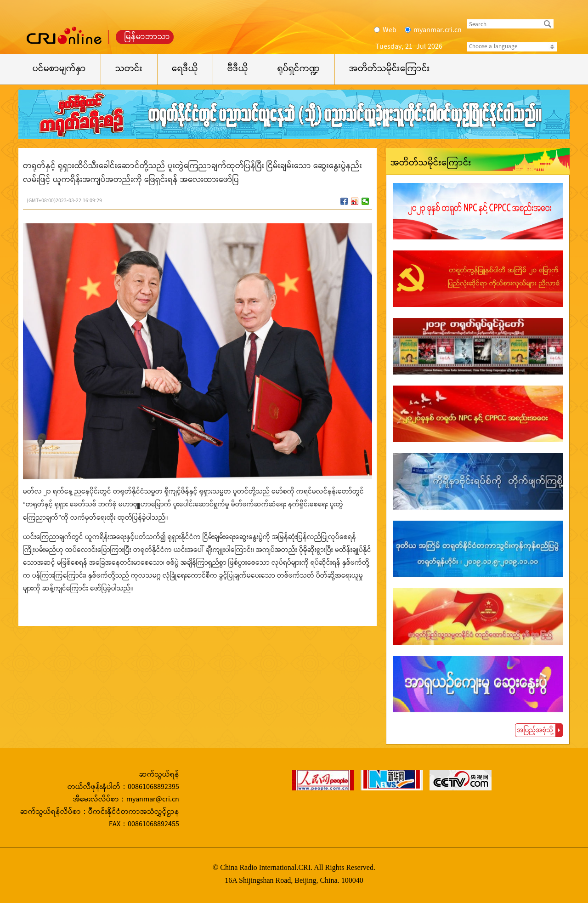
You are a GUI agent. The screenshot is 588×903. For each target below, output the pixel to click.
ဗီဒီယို (238, 69)
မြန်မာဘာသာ (147, 37)
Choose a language (512, 47)
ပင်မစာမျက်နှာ (59, 69)
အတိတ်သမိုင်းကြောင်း (390, 69)
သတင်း (129, 69)
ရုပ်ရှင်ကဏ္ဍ (299, 69)
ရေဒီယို (185, 69)
